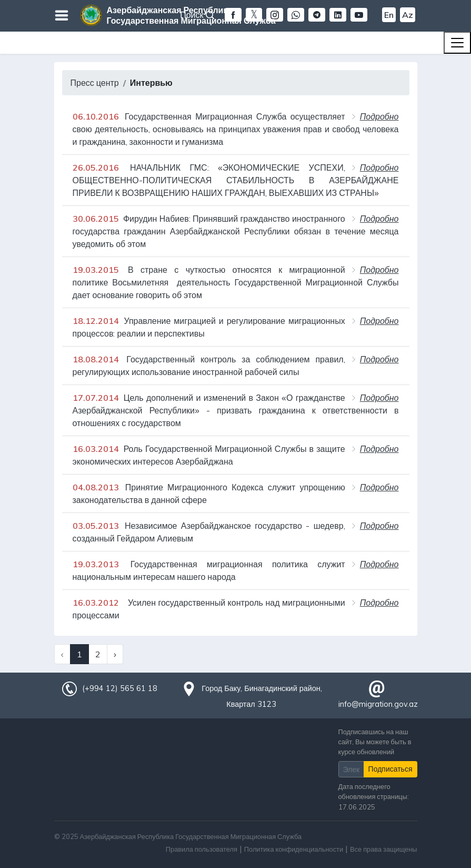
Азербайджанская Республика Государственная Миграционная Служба (191, 15)
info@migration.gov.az (378, 704)
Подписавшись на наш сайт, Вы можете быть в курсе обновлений (375, 742)
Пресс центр (95, 83)
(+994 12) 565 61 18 (119, 688)
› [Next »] (115, 654)
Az (408, 15)
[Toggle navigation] (457, 43)
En (389, 15)
